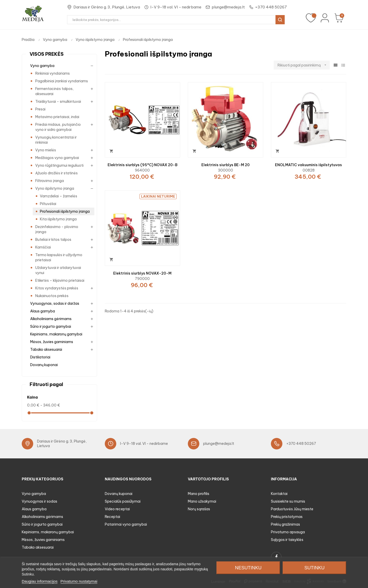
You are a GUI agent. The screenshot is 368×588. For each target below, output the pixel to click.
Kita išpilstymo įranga (58, 219)
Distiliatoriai (40, 357)
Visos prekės (47, 54)
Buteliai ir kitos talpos (53, 240)
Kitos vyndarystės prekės (57, 288)
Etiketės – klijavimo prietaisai (60, 280)
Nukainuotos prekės (52, 296)
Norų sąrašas (199, 509)
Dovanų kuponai (44, 365)
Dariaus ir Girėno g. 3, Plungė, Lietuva (107, 7)
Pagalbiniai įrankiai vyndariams (62, 81)
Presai (40, 109)
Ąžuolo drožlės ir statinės (56, 173)
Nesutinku (248, 568)
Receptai (112, 517)
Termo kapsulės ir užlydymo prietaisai (59, 257)
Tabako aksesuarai (46, 349)
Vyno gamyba (42, 66)
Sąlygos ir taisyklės (287, 540)
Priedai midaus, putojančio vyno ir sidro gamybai (58, 127)
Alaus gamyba (43, 311)
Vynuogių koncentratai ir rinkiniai (56, 140)
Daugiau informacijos (40, 581)
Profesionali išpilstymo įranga (65, 211)
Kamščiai (43, 247)
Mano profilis (199, 494)
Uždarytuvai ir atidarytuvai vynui (58, 270)
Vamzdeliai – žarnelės (59, 196)
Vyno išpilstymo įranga (55, 188)
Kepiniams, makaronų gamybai (56, 334)
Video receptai (117, 509)
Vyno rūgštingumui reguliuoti (59, 165)
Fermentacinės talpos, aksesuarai (54, 91)
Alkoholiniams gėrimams (51, 319)
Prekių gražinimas (285, 524)
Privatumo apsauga (288, 532)
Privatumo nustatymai (79, 581)
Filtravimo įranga (50, 181)
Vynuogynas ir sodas (39, 501)
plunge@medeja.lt (228, 7)
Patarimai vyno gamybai (126, 524)
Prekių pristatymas (287, 517)
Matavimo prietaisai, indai (57, 117)
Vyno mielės (46, 150)
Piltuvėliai (48, 204)
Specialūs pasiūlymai (123, 501)
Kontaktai (279, 494)
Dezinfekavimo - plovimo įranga (57, 229)
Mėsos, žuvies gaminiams (52, 342)
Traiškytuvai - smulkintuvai (58, 101)
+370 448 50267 (271, 7)
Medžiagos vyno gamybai (57, 158)
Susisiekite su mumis (288, 501)
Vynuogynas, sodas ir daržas (55, 303)
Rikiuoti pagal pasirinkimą (304, 65)
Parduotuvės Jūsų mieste (292, 509)
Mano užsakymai (202, 501)
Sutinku (314, 568)
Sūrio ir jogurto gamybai (51, 326)
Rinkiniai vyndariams (53, 73)
